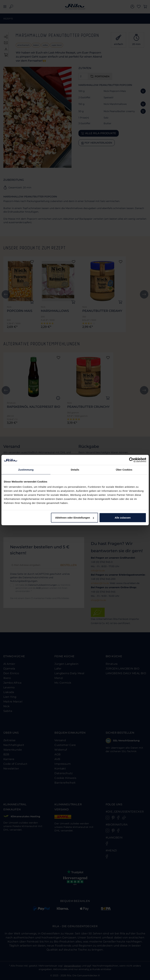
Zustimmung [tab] (26, 469)
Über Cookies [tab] (124, 469)
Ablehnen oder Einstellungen (75, 518)
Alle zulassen (123, 518)
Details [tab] (75, 469)
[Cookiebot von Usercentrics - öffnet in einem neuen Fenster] (131, 460)
